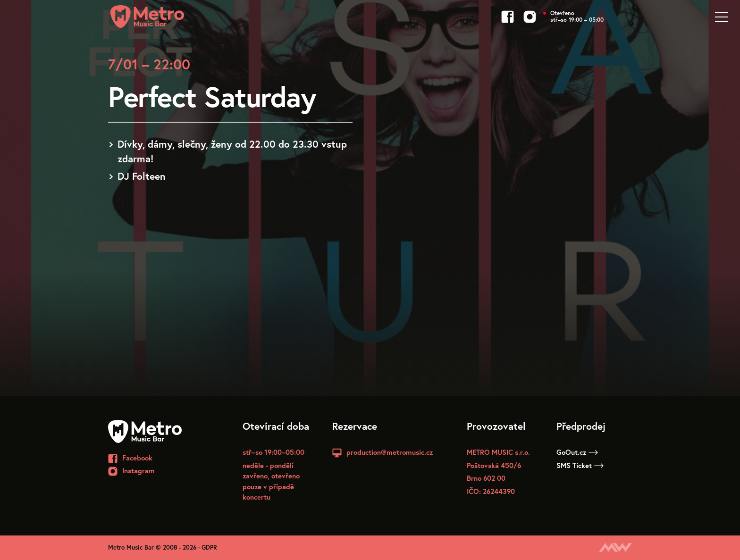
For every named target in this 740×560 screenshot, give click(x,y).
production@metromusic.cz (390, 452)
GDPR (209, 547)
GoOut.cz (577, 452)
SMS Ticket (580, 465)
